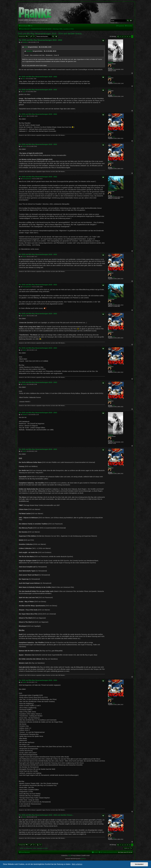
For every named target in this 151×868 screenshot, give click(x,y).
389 (113, 68)
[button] (118, 36)
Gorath (110, 132)
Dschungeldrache (112, 190)
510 (113, 196)
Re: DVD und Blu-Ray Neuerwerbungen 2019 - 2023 (38, 348)
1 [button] (120, 36)
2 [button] (123, 36)
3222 (114, 137)
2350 (114, 82)
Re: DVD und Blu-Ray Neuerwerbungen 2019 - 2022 (40, 40)
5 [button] (130, 36)
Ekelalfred (111, 63)
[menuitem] (30, 26)
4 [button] (127, 36)
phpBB (69, 855)
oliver (26, 47)
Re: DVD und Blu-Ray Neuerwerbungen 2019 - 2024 (38, 680)
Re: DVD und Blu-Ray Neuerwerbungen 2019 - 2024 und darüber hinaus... (46, 815)
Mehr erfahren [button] (77, 864)
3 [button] (125, 36)
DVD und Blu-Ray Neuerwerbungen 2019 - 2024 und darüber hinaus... (51, 34)
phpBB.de (83, 859)
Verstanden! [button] (139, 864)
